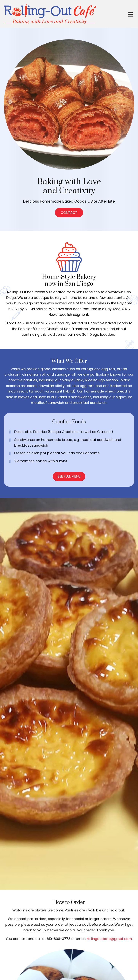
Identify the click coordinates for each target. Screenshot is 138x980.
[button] (69, 213)
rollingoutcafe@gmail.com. (110, 939)
